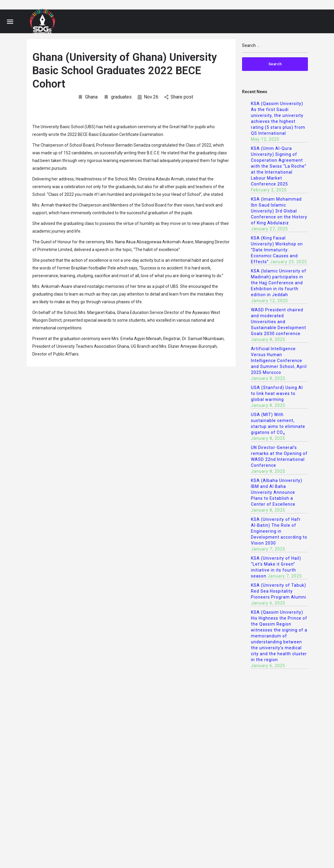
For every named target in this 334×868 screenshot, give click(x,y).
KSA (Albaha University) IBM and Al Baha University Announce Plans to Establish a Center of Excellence (277, 492)
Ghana (88, 97)
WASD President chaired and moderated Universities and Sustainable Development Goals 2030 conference (279, 322)
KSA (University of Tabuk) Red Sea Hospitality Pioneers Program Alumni (279, 591)
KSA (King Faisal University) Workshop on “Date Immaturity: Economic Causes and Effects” (277, 250)
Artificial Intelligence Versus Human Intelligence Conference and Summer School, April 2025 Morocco (279, 361)
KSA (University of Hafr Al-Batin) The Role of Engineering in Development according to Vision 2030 (279, 531)
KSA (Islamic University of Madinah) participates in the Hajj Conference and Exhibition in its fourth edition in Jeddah (279, 283)
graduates (118, 97)
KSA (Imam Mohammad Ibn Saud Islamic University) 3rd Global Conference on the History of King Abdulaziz (279, 211)
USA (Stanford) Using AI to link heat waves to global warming (277, 393)
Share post (179, 97)
